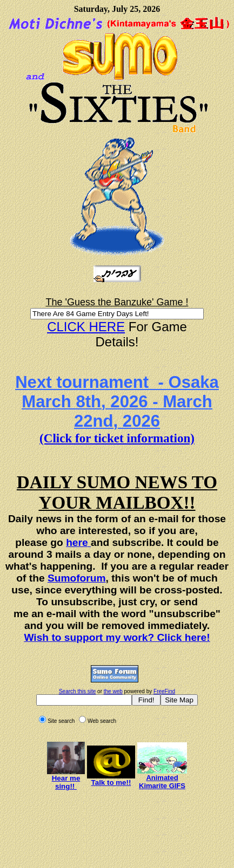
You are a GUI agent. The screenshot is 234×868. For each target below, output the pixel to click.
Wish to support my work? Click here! (117, 637)
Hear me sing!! (66, 782)
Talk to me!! (111, 782)
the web (113, 691)
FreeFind (164, 691)
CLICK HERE (86, 327)
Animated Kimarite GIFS (162, 782)
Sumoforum (77, 578)
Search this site (77, 691)
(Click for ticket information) (117, 438)
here (77, 542)
